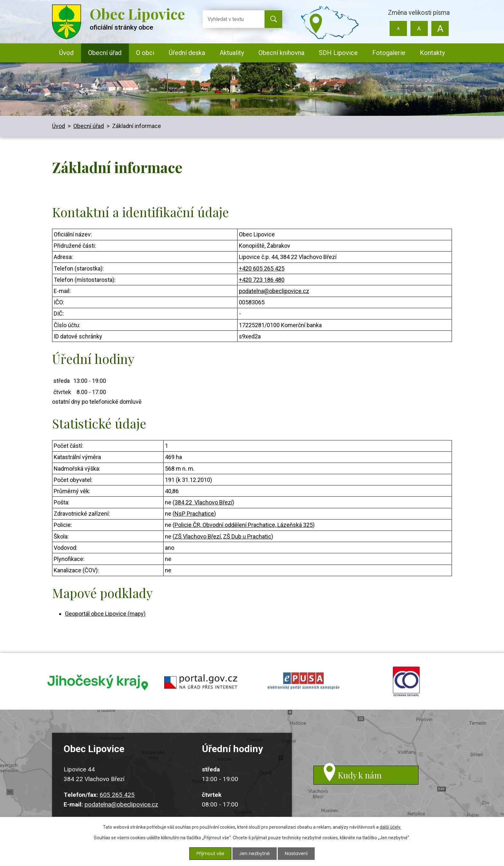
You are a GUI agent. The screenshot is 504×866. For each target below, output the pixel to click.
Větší (440, 28)
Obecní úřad (105, 53)
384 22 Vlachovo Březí (203, 502)
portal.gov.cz (201, 682)
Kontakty (432, 53)
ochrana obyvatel (406, 682)
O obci (145, 53)
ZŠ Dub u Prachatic (247, 536)
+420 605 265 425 (262, 268)
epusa (303, 682)
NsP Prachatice (194, 514)
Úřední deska (187, 53)
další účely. (390, 828)
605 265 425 (117, 796)
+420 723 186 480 (262, 280)
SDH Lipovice (338, 53)
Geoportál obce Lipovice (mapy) (105, 614)
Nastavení (296, 854)
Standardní (419, 28)
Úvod (66, 53)
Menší (398, 28)
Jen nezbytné (254, 854)
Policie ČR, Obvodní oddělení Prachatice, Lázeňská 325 (244, 525)
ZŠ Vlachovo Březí (198, 536)
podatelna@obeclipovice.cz (274, 291)
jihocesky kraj (98, 682)
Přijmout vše (211, 854)
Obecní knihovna (281, 53)
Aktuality (232, 53)
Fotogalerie (389, 53)
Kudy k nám (363, 778)
